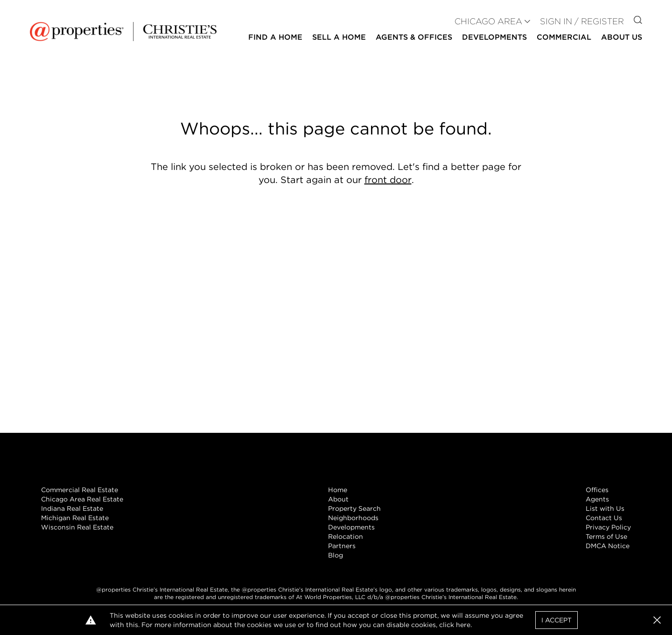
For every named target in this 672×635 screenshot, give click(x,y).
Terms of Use (606, 536)
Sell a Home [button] (339, 37)
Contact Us (604, 518)
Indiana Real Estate (72, 508)
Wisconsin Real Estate (77, 527)
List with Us (605, 508)
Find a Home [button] (275, 37)
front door (388, 180)
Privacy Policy (608, 527)
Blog (336, 555)
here (463, 625)
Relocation (346, 536)
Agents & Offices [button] (414, 37)
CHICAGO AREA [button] (488, 21)
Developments (494, 37)
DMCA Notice (608, 546)
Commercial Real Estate (80, 490)
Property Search (354, 508)
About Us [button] (622, 37)
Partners (342, 546)
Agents (597, 499)
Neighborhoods (353, 518)
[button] (657, 620)
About (338, 499)
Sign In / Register (582, 21)
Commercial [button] (564, 37)
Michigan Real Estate (75, 518)
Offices (597, 490)
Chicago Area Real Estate (82, 499)
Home (338, 490)
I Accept (556, 620)
